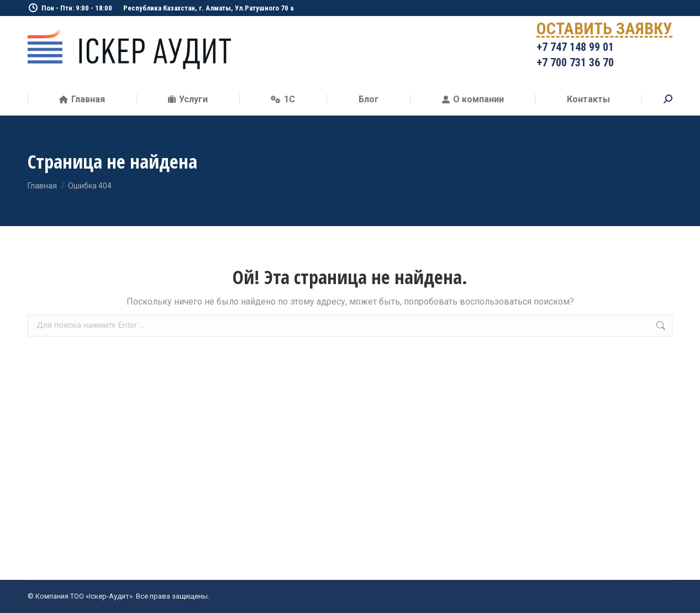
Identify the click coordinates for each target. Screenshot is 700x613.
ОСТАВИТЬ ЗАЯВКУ (604, 31)
